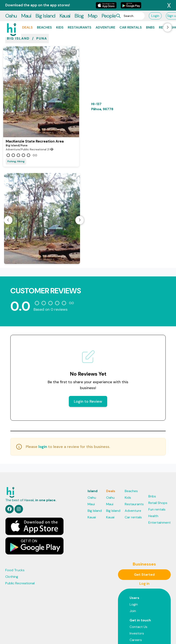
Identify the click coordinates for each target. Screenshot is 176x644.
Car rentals (131, 17)
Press (134, 619)
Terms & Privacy (107, 635)
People (109, 5)
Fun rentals (157, 482)
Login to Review (88, 374)
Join (133, 583)
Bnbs (150, 17)
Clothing (12, 549)
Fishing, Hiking (16, 134)
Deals (27, 17)
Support (128, 635)
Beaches (44, 17)
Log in (144, 556)
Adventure (105, 17)
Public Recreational (20, 556)
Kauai (65, 5)
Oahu (11, 5)
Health (153, 488)
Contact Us (138, 599)
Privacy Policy (81, 635)
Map (93, 5)
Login (155, 5)
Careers (136, 612)
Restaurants (80, 17)
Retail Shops (158, 475)
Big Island (45, 5)
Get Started (144, 547)
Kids (60, 17)
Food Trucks (15, 543)
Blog (79, 5)
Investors (137, 606)
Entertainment (160, 495)
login (43, 419)
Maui (26, 5)
